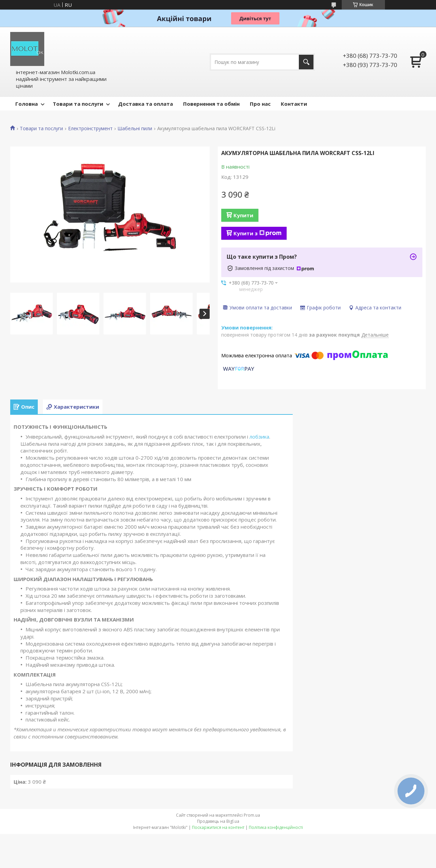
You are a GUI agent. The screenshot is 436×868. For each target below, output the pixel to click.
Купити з (257, 233)
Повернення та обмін (211, 104)
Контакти (294, 104)
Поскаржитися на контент (218, 827)
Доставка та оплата (146, 104)
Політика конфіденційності (276, 827)
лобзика (259, 437)
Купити (243, 215)
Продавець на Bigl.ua (218, 821)
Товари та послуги (78, 104)
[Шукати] (306, 62)
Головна (27, 104)
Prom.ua (252, 815)
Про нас (260, 104)
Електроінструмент (90, 129)
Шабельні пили (135, 129)
